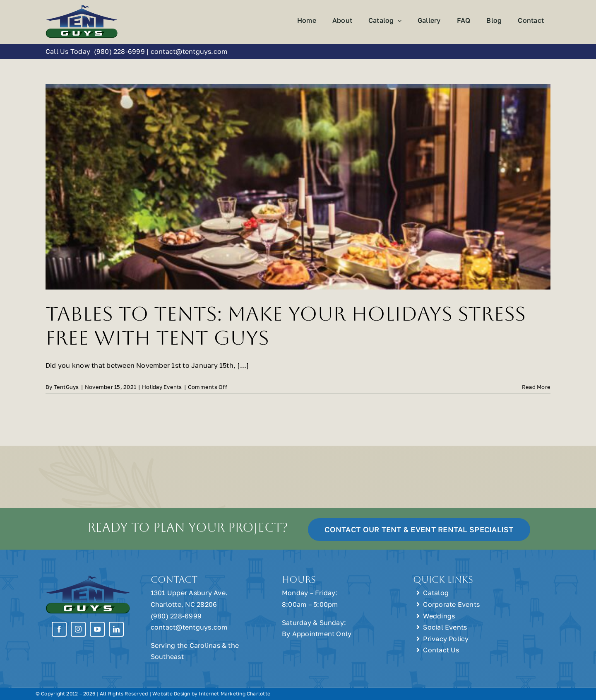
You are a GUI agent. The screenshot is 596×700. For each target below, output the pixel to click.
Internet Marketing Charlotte (234, 694)
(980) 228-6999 (119, 51)
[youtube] (97, 629)
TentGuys (66, 387)
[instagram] (78, 629)
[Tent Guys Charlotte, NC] (82, 7)
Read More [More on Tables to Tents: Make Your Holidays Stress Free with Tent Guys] (536, 387)
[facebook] (59, 629)
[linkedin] (116, 629)
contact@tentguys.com (189, 51)
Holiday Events (162, 387)
